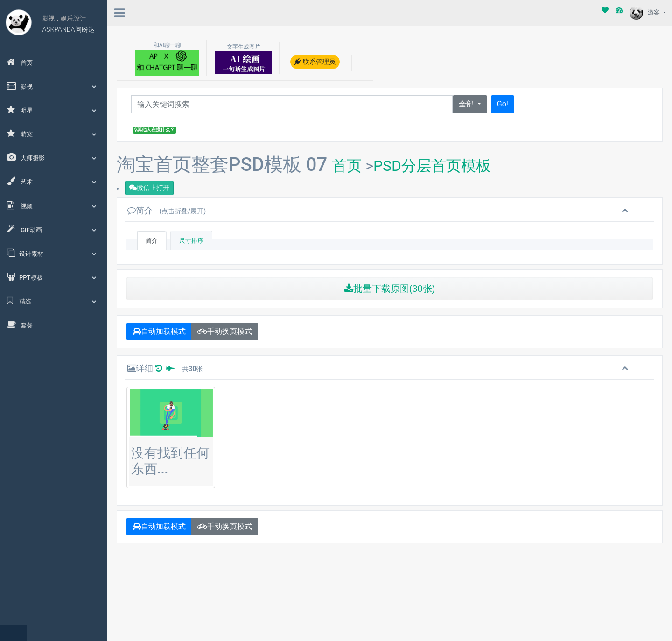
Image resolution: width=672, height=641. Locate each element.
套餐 (20, 324)
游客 (645, 12)
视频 (54, 205)
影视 (54, 86)
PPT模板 (54, 277)
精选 (54, 301)
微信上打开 (149, 188)
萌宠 (54, 134)
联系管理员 (315, 62)
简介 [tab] (152, 241)
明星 (54, 110)
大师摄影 (54, 157)
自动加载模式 (159, 331)
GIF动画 (54, 229)
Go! (503, 104)
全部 (467, 104)
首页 (20, 62)
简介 (167, 210)
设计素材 (54, 253)
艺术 (54, 181)
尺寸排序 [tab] (191, 241)
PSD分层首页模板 (432, 166)
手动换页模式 (225, 331)
